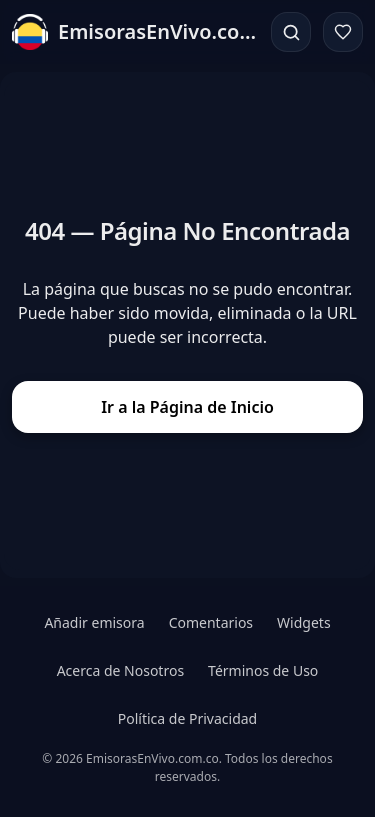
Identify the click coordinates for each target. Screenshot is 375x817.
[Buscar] (291, 32)
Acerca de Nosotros (120, 670)
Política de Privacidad (187, 718)
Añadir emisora (94, 622)
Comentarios (211, 622)
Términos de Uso (263, 670)
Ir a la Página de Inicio (187, 407)
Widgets (304, 622)
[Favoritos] (343, 32)
